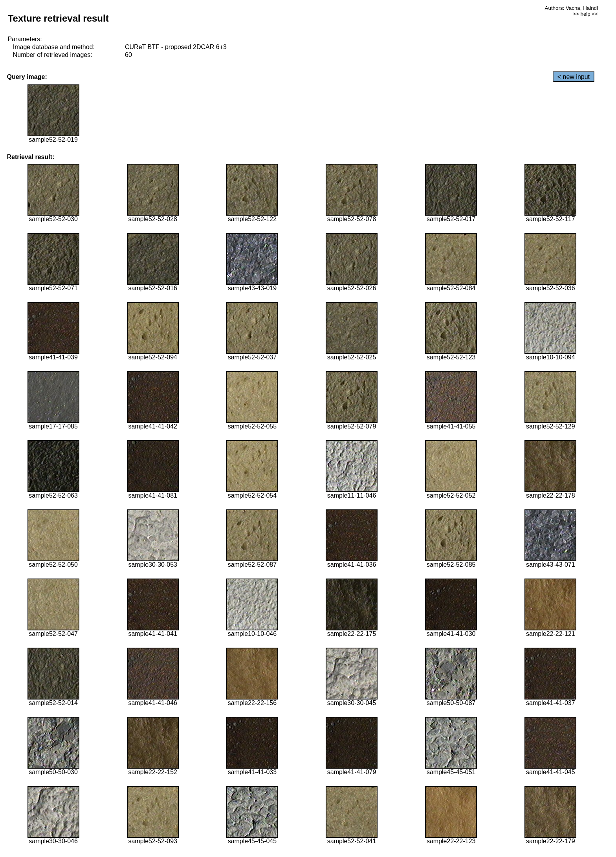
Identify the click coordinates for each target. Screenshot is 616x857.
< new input (574, 77)
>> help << (585, 14)
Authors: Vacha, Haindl (571, 8)
